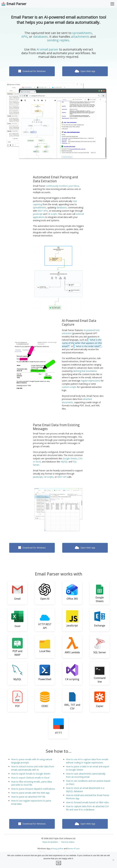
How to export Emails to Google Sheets (31, 774)
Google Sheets (70, 458)
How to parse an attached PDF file (28, 797)
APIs (24, 37)
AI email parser (47, 49)
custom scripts (69, 387)
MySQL (64, 462)
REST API (62, 477)
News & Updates (50, 842)
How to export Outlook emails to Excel (30, 778)
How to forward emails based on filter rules (87, 802)
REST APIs (43, 211)
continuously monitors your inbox (62, 186)
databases (40, 37)
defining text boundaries (85, 371)
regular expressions (90, 381)
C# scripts (52, 214)
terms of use (74, 848)
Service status (68, 842)
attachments (80, 37)
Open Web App (85, 71)
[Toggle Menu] (112, 4)
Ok (59, 863)
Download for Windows (32, 71)
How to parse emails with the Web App (30, 793)
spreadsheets (82, 33)
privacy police (57, 848)
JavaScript (38, 214)
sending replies (58, 40)
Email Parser (16, 4)
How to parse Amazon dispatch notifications (33, 789)
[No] (113, 860)
